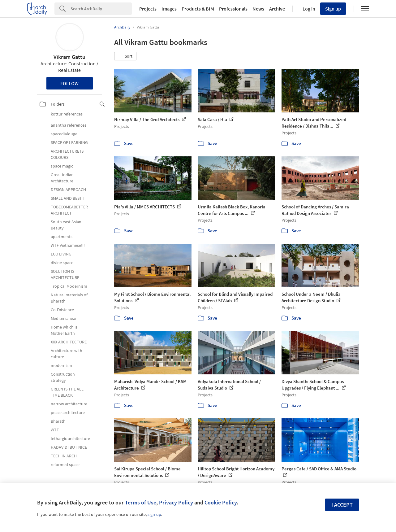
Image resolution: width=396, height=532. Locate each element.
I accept (342, 505)
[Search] (101, 9)
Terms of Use (141, 502)
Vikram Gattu (69, 57)
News (258, 9)
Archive (277, 9)
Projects (148, 9)
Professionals (233, 9)
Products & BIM (198, 9)
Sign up (333, 9)
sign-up (154, 514)
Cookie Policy (221, 502)
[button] (125, 56)
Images (169, 9)
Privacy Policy (176, 502)
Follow (69, 83)
